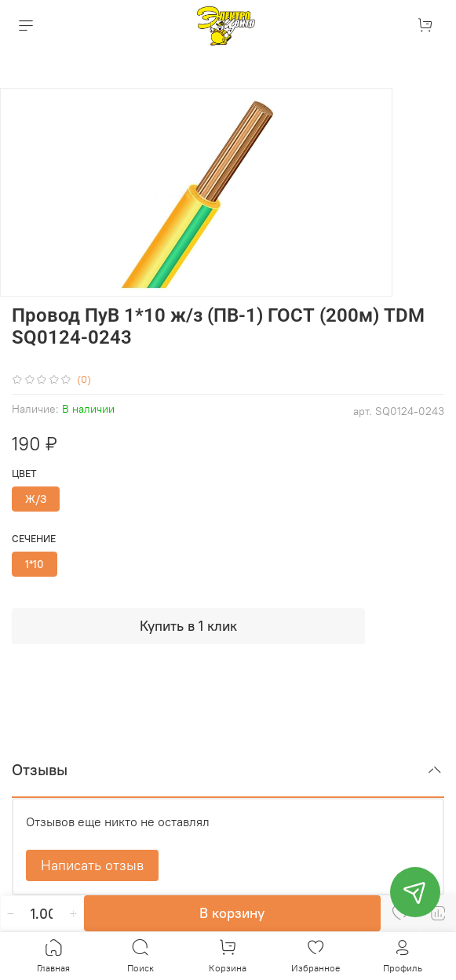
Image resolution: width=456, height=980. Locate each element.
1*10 (35, 564)
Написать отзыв (92, 865)
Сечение (34, 539)
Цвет (24, 474)
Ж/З (36, 499)
